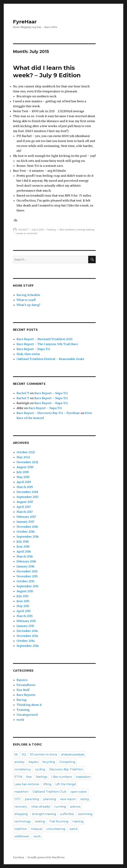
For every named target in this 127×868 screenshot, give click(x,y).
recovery (21, 807)
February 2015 (26, 621)
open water (79, 792)
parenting (32, 799)
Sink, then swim (28, 354)
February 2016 (26, 561)
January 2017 (25, 522)
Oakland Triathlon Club (49, 792)
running (80, 230)
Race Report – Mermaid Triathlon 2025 (45, 339)
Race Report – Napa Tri (33, 349)
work (20, 720)
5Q (24, 754)
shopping (21, 814)
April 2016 (24, 551)
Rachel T (23, 230)
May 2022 (23, 457)
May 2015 (23, 606)
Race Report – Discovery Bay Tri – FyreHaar (48, 413)
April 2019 (24, 482)
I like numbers (67, 230)
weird (73, 829)
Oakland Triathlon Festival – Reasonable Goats (50, 359)
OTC (18, 799)
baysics (34, 762)
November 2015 (27, 576)
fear (29, 777)
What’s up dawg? (28, 305)
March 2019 (25, 487)
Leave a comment (27, 233)
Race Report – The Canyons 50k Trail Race (47, 344)
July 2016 (23, 542)
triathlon (21, 829)
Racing (22, 700)
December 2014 (27, 631)
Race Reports (26, 695)
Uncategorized (27, 715)
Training (51, 230)
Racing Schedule (28, 295)
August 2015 (25, 591)
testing (40, 821)
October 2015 (26, 581)
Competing (67, 762)
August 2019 (25, 467)
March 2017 (25, 512)
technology (23, 821)
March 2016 (25, 556)
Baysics (22, 680)
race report (68, 799)
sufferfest (67, 814)
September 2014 (28, 646)
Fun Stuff (23, 690)
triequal (37, 829)
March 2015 (25, 616)
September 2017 (28, 497)
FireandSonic (26, 685)
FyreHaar (25, 22)
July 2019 (23, 472)
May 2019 (23, 477)
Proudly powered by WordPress (46, 857)
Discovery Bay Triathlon (66, 769)
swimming (85, 814)
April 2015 (24, 611)
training (90, 230)
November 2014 (27, 636)
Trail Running (59, 821)
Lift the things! (66, 784)
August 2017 (25, 502)
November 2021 (27, 462)
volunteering (56, 829)
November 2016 (27, 527)
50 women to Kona (43, 754)
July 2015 (23, 596)
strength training (44, 814)
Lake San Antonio (27, 784)
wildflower (22, 836)
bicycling (49, 762)
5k (16, 754)
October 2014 (26, 641)
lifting (47, 784)
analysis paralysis (73, 754)
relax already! (41, 807)
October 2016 (26, 532)
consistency (23, 769)
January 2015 (25, 626)
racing (85, 799)
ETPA (18, 777)
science (75, 807)
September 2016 (28, 537)
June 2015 (23, 601)
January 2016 (26, 566)
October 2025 (26, 452)
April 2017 (24, 507)
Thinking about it (29, 705)
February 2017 (26, 517)
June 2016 (23, 546)
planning (50, 799)
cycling (40, 769)
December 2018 (27, 492)
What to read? (26, 300)
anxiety (19, 762)
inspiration (83, 777)
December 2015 (27, 571)
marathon (21, 792)
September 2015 (28, 586)
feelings (42, 777)
